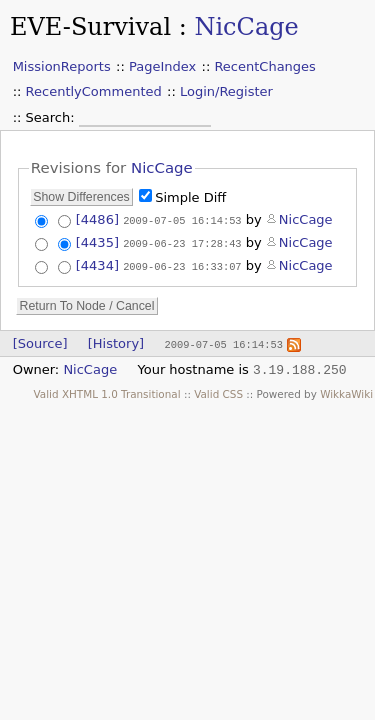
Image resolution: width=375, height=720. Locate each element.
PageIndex (162, 66)
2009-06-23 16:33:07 (182, 264)
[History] (116, 340)
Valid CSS (218, 390)
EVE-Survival (90, 27)
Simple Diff (190, 197)
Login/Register (226, 91)
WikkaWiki (346, 390)
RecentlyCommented (94, 91)
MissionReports (62, 66)
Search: (52, 117)
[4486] (97, 219)
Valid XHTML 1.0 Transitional (107, 390)
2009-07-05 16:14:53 (182, 220)
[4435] (97, 241)
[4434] (97, 263)
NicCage (246, 27)
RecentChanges (264, 66)
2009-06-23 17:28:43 (182, 242)
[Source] (40, 340)
